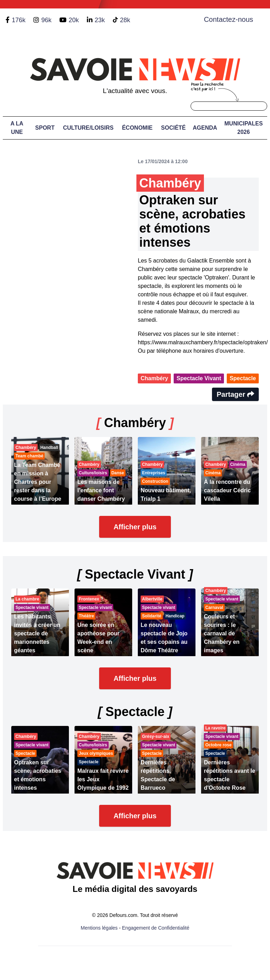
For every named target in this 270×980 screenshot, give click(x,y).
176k (18, 20)
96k (46, 20)
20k (74, 20)
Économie (137, 128)
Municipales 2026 (243, 128)
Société (173, 128)
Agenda (205, 128)
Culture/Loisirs (88, 128)
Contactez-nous (229, 19)
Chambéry (154, 378)
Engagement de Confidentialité (156, 928)
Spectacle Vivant (199, 378)
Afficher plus (135, 527)
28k (125, 20)
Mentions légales (99, 928)
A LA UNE (17, 128)
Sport (45, 128)
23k (100, 20)
